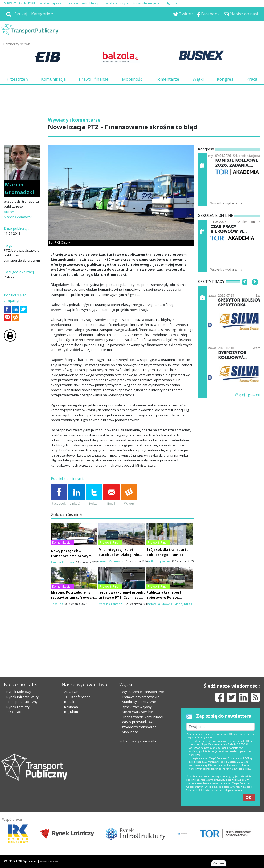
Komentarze (167, 79)
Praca (252, 79)
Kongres (225, 79)
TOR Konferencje (77, 697)
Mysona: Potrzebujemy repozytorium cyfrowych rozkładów (72, 597)
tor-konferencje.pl (146, 3)
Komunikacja (53, 79)
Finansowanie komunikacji (143, 717)
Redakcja (71, 702)
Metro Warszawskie (138, 712)
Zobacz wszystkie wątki (138, 741)
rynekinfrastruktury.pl (85, 3)
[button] (245, 290)
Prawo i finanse (94, 79)
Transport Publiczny (22, 702)
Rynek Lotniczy (18, 707)
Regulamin (72, 712)
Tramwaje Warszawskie (141, 697)
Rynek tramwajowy (137, 707)
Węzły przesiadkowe (138, 722)
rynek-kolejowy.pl (52, 3)
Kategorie (41, 14)
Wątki (198, 79)
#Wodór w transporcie (139, 727)
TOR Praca (15, 712)
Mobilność (132, 79)
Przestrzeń (17, 79)
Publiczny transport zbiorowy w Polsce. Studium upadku (164, 597)
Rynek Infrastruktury (23, 697)
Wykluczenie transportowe (143, 692)
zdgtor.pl (171, 3)
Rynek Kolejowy (19, 692)
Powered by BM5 (49, 861)
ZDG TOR (71, 692)
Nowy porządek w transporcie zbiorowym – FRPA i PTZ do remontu (72, 556)
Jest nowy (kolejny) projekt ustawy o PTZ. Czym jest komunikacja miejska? (122, 597)
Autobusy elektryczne (139, 702)
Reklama (71, 707)
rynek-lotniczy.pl (117, 3)
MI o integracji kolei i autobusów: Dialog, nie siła (119, 555)
